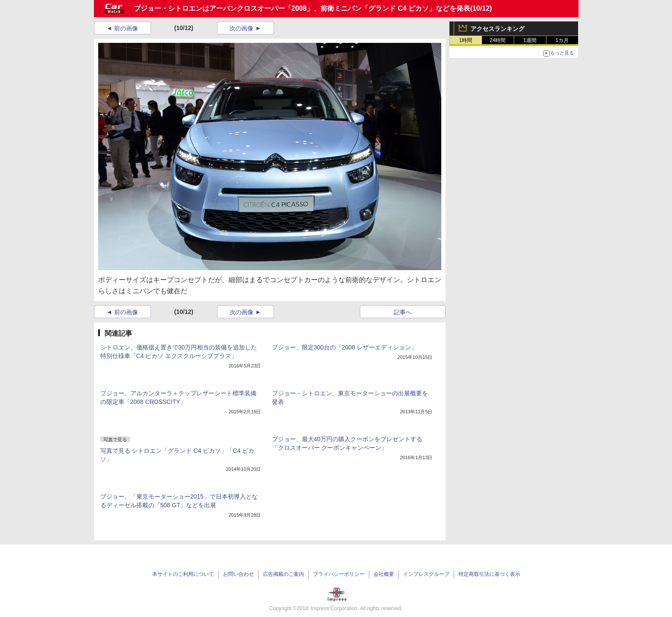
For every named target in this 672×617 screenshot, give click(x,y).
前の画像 (126, 28)
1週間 (530, 40)
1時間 (466, 40)
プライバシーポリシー (339, 574)
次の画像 (241, 28)
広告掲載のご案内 (283, 574)
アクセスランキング (497, 29)
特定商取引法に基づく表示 (489, 574)
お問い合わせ (238, 574)
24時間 (498, 40)
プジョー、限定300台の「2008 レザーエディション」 (344, 347)
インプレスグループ (426, 574)
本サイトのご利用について (183, 574)
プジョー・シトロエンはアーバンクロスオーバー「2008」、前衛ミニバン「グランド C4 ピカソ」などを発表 (302, 8)
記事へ (403, 312)
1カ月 (562, 40)
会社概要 (384, 574)
